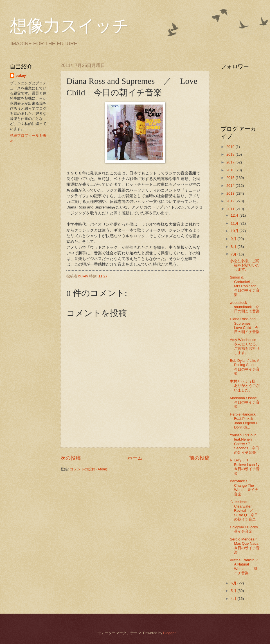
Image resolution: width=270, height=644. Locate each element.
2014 (231, 186)
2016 (231, 170)
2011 (231, 209)
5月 (234, 591)
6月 (234, 583)
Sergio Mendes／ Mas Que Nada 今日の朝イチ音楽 (250, 546)
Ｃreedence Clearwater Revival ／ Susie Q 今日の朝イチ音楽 (244, 511)
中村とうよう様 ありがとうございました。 (245, 386)
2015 (231, 178)
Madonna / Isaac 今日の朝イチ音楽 (245, 402)
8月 (234, 247)
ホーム (135, 458)
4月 (234, 599)
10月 (235, 231)
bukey (21, 76)
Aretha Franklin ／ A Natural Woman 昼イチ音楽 (244, 566)
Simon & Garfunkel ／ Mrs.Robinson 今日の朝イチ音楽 (247, 286)
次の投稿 (71, 458)
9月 (234, 239)
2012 (231, 201)
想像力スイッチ (69, 26)
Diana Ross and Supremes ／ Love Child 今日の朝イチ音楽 (246, 325)
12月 (235, 215)
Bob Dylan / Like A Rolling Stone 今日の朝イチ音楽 (245, 367)
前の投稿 (199, 458)
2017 (231, 162)
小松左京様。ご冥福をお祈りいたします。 (245, 265)
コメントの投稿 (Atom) (88, 469)
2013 (231, 193)
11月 (235, 223)
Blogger (169, 633)
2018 (231, 154)
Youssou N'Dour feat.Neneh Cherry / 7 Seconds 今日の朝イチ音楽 (244, 444)
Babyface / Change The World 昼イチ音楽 (244, 487)
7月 (234, 254)
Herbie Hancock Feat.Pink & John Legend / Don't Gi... (243, 421)
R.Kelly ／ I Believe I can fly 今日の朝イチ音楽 (246, 467)
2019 (231, 147)
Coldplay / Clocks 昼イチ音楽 (244, 529)
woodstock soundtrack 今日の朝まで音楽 (245, 307)
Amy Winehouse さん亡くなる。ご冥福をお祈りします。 (245, 346)
